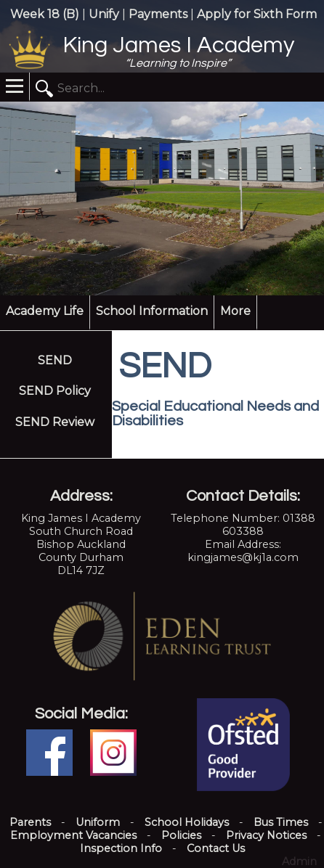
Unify (104, 14)
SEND (55, 360)
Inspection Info (121, 848)
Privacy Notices (266, 835)
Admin (299, 861)
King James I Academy (178, 46)
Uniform (98, 822)
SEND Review (55, 422)
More (235, 311)
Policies (181, 835)
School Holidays (187, 822)
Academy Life (45, 311)
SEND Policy (55, 391)
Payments (158, 14)
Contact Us (216, 848)
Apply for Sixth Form (257, 14)
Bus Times (281, 822)
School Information (152, 311)
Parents (30, 822)
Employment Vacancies (73, 835)
